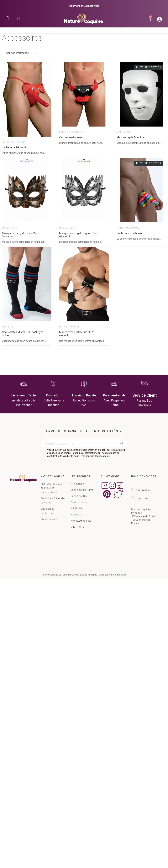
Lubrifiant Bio (79, 496)
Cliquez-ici (142, 499)
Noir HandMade (69, 327)
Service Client (144, 395)
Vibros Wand (79, 527)
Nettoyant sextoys (81, 521)
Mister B (8, 327)
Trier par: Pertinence (17, 53)
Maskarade (124, 132)
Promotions (77, 484)
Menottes (76, 515)
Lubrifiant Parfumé (82, 490)
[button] (18, 20)
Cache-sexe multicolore (130, 233)
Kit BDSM (76, 508)
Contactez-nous (50, 519)
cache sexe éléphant (14, 147)
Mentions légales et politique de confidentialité (52, 488)
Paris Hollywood (13, 142)
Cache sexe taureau (71, 137)
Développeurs (79, 502)
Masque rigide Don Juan (131, 137)
